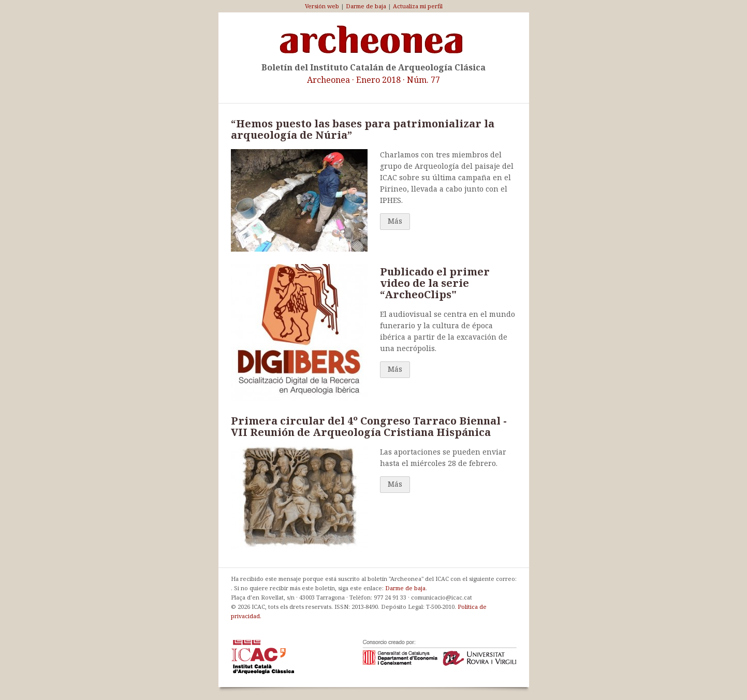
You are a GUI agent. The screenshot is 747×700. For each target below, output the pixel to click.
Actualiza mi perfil (418, 6)
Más (395, 221)
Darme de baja (366, 6)
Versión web (322, 6)
